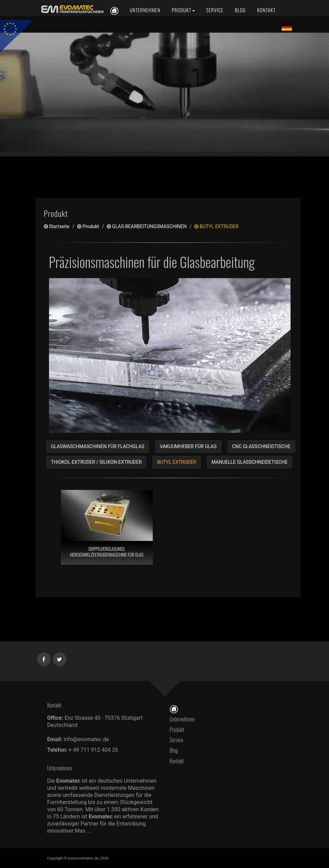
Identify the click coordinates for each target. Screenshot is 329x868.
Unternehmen (182, 719)
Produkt (177, 730)
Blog (174, 750)
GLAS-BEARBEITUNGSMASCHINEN (147, 226)
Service (177, 740)
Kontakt (179, 761)
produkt (88, 226)
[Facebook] (44, 658)
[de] (71, 9)
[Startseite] (174, 709)
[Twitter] (60, 658)
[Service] (215, 10)
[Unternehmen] (145, 10)
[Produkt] (183, 10)
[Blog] (240, 10)
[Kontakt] (266, 10)
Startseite (57, 226)
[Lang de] (287, 27)
